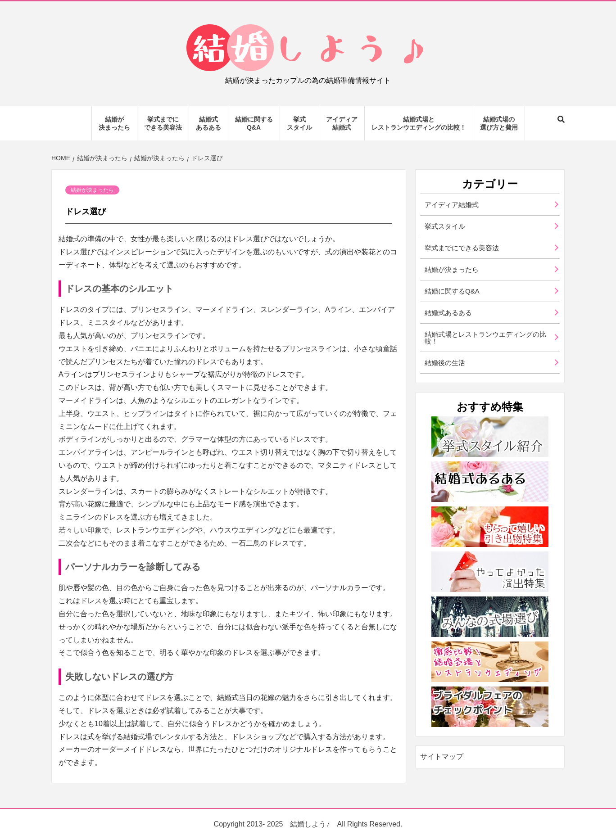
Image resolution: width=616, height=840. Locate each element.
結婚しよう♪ (310, 824)
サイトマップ (442, 756)
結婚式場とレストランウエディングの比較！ (419, 123)
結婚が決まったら (114, 123)
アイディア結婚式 (342, 123)
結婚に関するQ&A (254, 123)
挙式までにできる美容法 (163, 123)
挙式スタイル (299, 123)
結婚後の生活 (445, 363)
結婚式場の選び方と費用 (499, 123)
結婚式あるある (208, 123)
